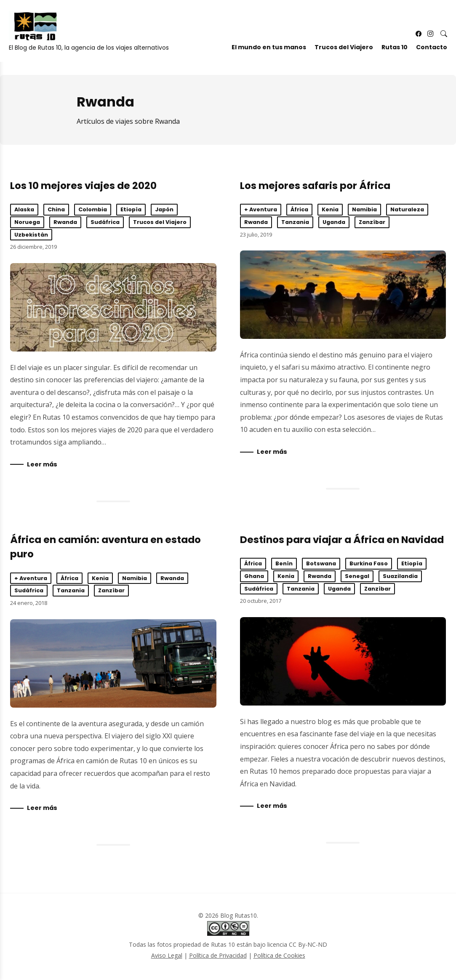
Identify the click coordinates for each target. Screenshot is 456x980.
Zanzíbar (372, 222)
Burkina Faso (369, 565)
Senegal (357, 577)
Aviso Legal (167, 957)
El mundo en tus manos (264, 52)
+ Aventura (261, 209)
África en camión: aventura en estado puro (113, 664)
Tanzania (295, 222)
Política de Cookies (279, 957)
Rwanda (65, 222)
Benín (284, 565)
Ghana (254, 577)
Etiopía (131, 209)
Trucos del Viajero (339, 52)
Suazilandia (400, 577)
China (56, 209)
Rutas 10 (390, 52)
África (299, 209)
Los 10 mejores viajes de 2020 (83, 186)
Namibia (364, 209)
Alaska (24, 209)
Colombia (93, 209)
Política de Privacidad (218, 957)
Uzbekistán (31, 235)
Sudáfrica (105, 222)
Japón (164, 209)
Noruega (27, 222)
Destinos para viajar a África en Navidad (342, 541)
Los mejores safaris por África (315, 186)
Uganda (334, 222)
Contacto (427, 52)
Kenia (330, 209)
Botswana (321, 565)
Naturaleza (407, 209)
